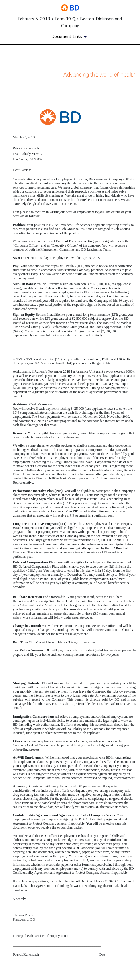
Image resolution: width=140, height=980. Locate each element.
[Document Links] (70, 37)
